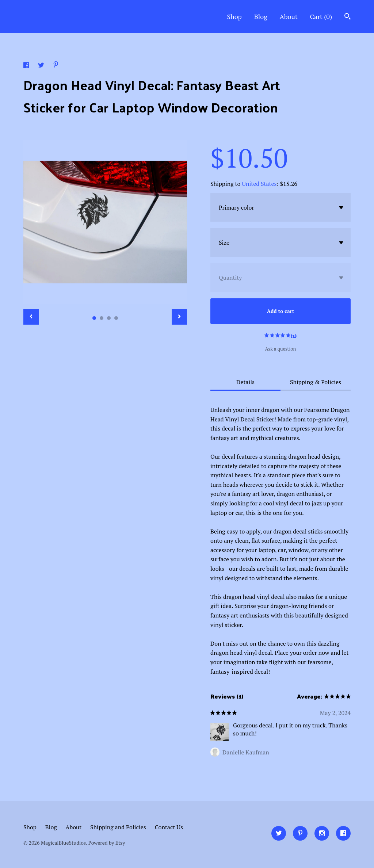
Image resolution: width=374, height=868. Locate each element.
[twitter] (279, 833)
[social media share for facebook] (27, 66)
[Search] (348, 17)
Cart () (321, 16)
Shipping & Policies (316, 382)
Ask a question (281, 349)
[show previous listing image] (31, 317)
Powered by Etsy (107, 843)
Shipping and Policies (118, 827)
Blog (261, 16)
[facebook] (343, 833)
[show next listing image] (179, 317)
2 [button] (102, 318)
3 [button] (109, 318)
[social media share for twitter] (42, 66)
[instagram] (322, 833)
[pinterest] (300, 833)
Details (245, 382)
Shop (234, 16)
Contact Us (169, 827)
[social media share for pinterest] (56, 65)
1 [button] (94, 318)
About (289, 16)
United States (259, 184)
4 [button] (116, 318)
